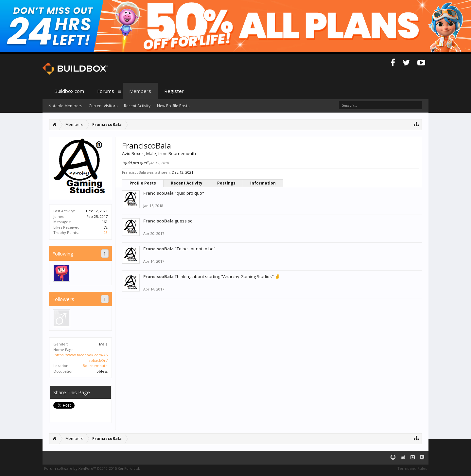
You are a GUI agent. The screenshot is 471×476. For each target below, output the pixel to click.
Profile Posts (143, 183)
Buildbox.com (69, 91)
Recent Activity (187, 183)
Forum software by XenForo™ (92, 468)
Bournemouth (95, 366)
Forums (106, 91)
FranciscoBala (158, 193)
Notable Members (65, 106)
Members (140, 91)
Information (263, 183)
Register (174, 91)
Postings (226, 183)
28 (106, 232)
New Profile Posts (173, 106)
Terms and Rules (412, 468)
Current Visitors (103, 106)
